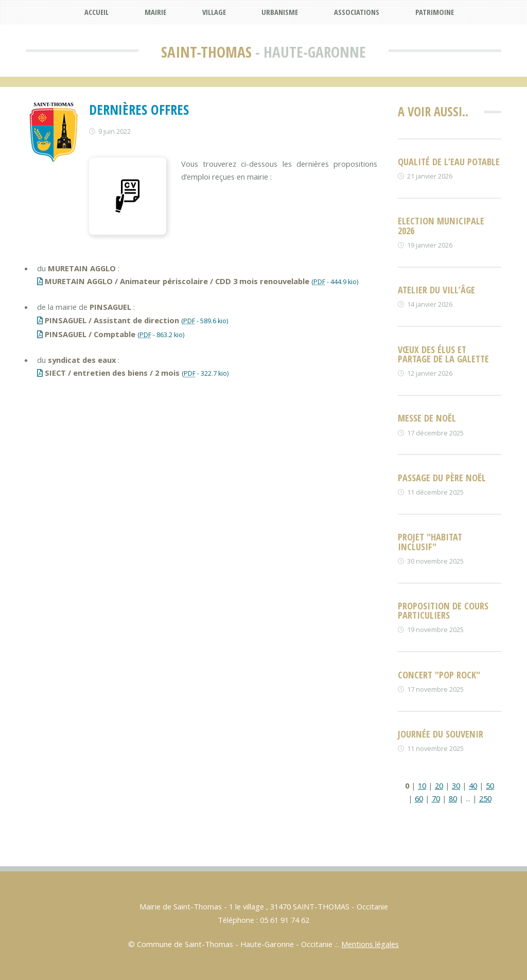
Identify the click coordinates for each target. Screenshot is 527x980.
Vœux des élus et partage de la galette (443, 354)
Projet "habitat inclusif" (430, 541)
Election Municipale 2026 (441, 225)
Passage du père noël (442, 477)
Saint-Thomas (206, 52)
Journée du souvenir (441, 734)
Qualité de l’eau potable (449, 161)
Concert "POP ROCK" (439, 675)
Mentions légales (370, 944)
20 (439, 785)
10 (422, 785)
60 (419, 798)
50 (490, 785)
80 (453, 798)
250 (485, 798)
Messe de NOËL (427, 418)
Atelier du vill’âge (436, 290)
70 (436, 798)
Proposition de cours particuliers (443, 610)
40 (473, 785)
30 (456, 785)
